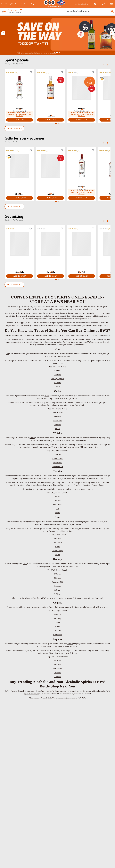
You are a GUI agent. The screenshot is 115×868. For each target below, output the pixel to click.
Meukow (57, 614)
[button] (3, 33)
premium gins (96, 360)
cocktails (48, 528)
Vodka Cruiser (58, 413)
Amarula (58, 677)
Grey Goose (57, 421)
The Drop (31, 4)
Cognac (10, 607)
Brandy (26, 564)
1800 (58, 509)
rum (15, 528)
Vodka (47, 396)
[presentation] (89, 11)
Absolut (57, 429)
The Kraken (58, 543)
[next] (108, 65)
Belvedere (57, 425)
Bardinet (57, 586)
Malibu (57, 547)
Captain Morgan (57, 551)
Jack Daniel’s (58, 463)
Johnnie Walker (57, 459)
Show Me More (14, 128)
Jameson (57, 455)
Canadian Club (58, 467)
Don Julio (57, 501)
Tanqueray (57, 375)
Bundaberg (58, 539)
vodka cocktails (79, 405)
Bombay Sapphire (57, 379)
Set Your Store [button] (14, 10)
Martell (57, 627)
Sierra (57, 513)
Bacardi (58, 555)
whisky (32, 438)
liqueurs (70, 644)
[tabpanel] (57, 97)
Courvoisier (58, 635)
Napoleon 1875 (57, 582)
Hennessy (57, 618)
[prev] (104, 65)
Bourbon (83, 440)
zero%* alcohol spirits (99, 307)
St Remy (58, 590)
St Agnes (57, 578)
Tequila (17, 485)
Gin (7, 354)
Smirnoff (57, 417)
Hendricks (58, 371)
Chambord (58, 673)
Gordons (57, 383)
